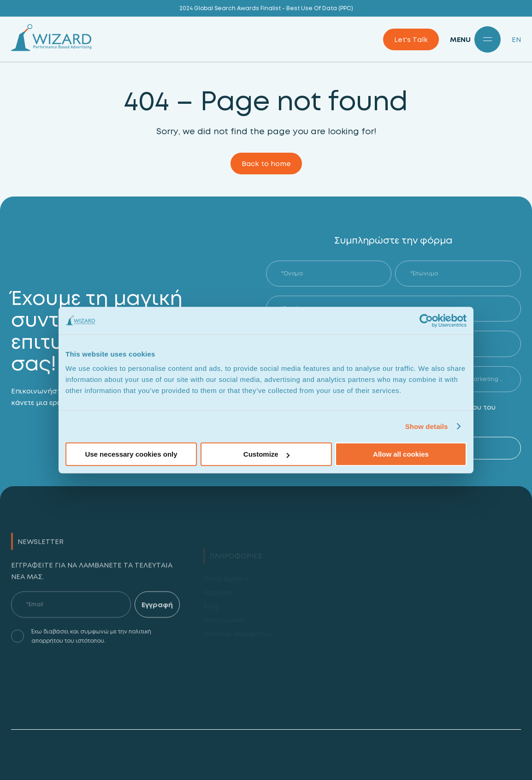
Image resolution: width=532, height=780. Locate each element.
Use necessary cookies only (131, 454)
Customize (266, 454)
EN (516, 39)
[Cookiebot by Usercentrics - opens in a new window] (426, 321)
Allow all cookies (401, 454)
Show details (427, 426)
